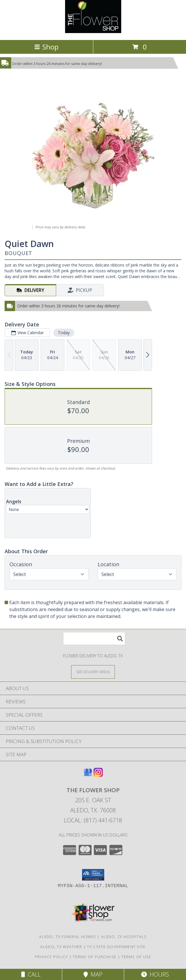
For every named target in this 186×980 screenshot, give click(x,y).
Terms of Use (136, 957)
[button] (93, 875)
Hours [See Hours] (155, 974)
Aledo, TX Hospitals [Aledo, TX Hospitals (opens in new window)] (124, 937)
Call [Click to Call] (31, 974)
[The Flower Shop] (93, 31)
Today (64, 333)
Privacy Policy (51, 957)
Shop (46, 47)
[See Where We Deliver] (93, 672)
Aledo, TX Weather (61, 947)
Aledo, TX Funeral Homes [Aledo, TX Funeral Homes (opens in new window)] (68, 937)
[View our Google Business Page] (88, 775)
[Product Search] (94, 639)
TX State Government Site (116, 947)
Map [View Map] (93, 974)
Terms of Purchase (95, 957)
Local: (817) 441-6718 (93, 820)
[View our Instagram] (98, 775)
